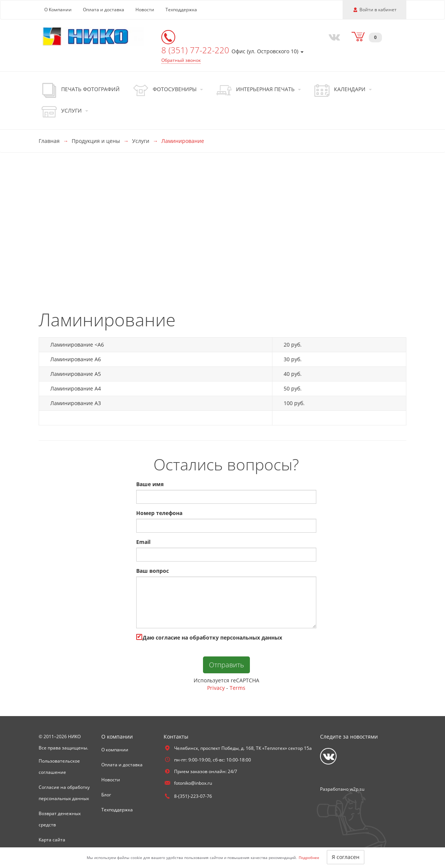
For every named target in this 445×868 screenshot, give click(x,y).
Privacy (216, 688)
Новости (145, 10)
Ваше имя (150, 484)
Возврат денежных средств (60, 819)
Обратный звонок (181, 60)
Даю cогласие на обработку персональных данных (209, 637)
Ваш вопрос (153, 571)
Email (143, 542)
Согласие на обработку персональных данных (64, 793)
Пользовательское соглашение (59, 767)
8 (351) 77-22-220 (196, 50)
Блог (106, 795)
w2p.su (357, 789)
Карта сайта (52, 840)
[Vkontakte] (332, 36)
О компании (115, 750)
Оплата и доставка (104, 10)
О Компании (58, 10)
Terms (238, 688)
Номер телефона (159, 513)
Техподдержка (181, 10)
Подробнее (309, 857)
